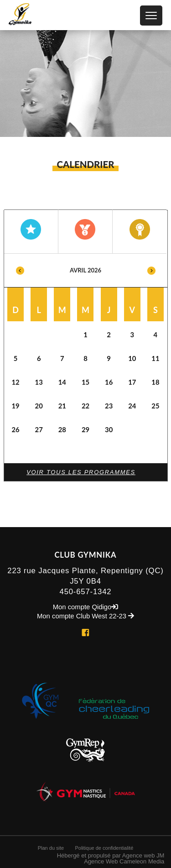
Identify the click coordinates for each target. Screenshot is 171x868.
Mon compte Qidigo (86, 607)
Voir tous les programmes (81, 472)
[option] (86, 347)
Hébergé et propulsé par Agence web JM (111, 855)
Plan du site (51, 848)
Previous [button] (20, 270)
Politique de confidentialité (104, 848)
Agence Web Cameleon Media (124, 861)
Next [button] (151, 270)
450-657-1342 (86, 592)
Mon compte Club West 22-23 (85, 616)
